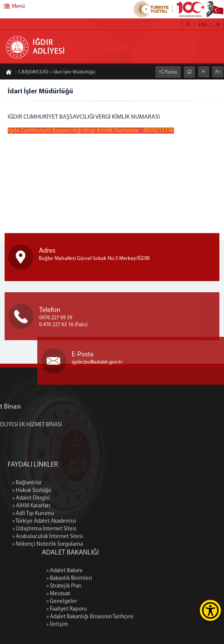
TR (217, 25)
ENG (203, 25)
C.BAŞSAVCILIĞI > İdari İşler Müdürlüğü (55, 73)
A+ (218, 71)
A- (204, 71)
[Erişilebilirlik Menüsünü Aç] (210, 610)
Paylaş (170, 71)
